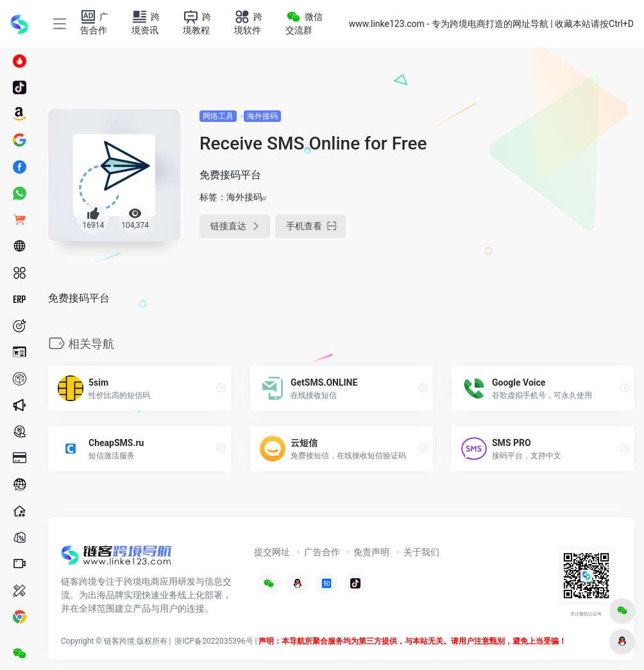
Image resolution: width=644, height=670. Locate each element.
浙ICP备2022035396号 (214, 641)
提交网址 (272, 552)
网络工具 (218, 116)
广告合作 (322, 552)
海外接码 (262, 116)
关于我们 (421, 552)
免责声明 (371, 552)
